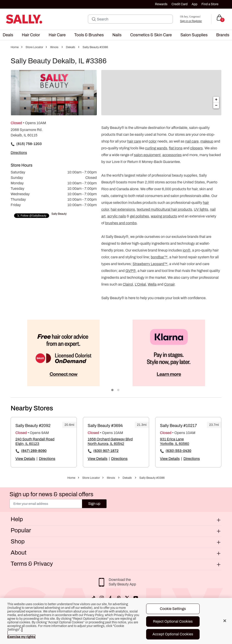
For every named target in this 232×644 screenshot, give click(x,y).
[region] (116, 621)
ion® (186, 250)
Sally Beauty (59, 214)
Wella (152, 284)
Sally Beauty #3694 (105, 426)
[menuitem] (8, 35)
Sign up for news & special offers (51, 494)
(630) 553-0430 (178, 451)
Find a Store (210, 4)
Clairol (128, 284)
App (195, 4)
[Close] (225, 621)
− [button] (216, 106)
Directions (47, 459)
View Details (25, 459)
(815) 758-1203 (29, 144)
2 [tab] (118, 390)
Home (15, 47)
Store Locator (34, 47)
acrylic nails (117, 216)
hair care (134, 141)
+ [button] (216, 100)
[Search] (133, 19)
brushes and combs (121, 223)
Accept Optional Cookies (173, 634)
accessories (172, 155)
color (153, 141)
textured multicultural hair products (164, 209)
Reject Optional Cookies (173, 621)
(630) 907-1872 (106, 451)
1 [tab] (113, 390)
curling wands (156, 148)
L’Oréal (140, 284)
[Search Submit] (94, 19)
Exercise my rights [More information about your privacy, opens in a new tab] (21, 637)
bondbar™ (159, 257)
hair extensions (123, 209)
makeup (207, 141)
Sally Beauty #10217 (178, 426)
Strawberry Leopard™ (150, 264)
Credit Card (180, 4)
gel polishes (140, 216)
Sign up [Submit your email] (94, 504)
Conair (169, 284)
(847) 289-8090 (34, 451)
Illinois (54, 47)
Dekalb (70, 47)
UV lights (201, 209)
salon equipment (147, 155)
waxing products (164, 216)
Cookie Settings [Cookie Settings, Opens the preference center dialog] (173, 609)
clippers (196, 148)
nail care (192, 141)
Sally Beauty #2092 (33, 426)
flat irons (176, 148)
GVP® (130, 271)
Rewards (161, 4)
